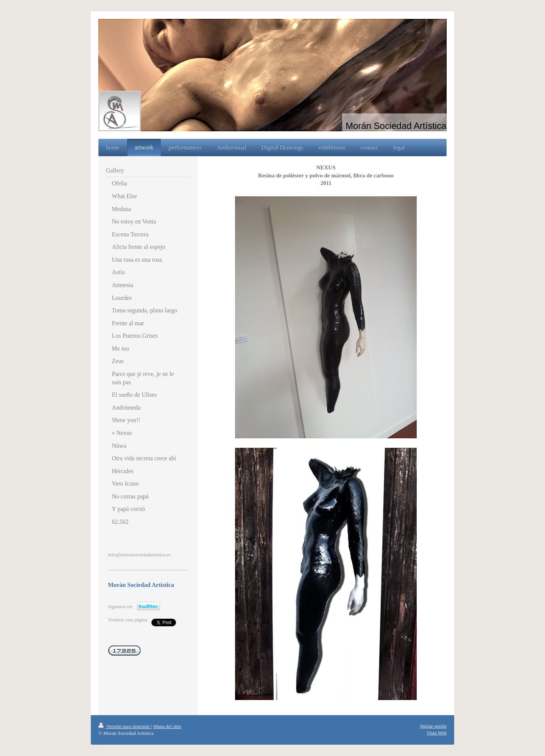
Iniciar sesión (433, 726)
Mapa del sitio (167, 726)
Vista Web (437, 733)
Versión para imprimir (125, 726)
